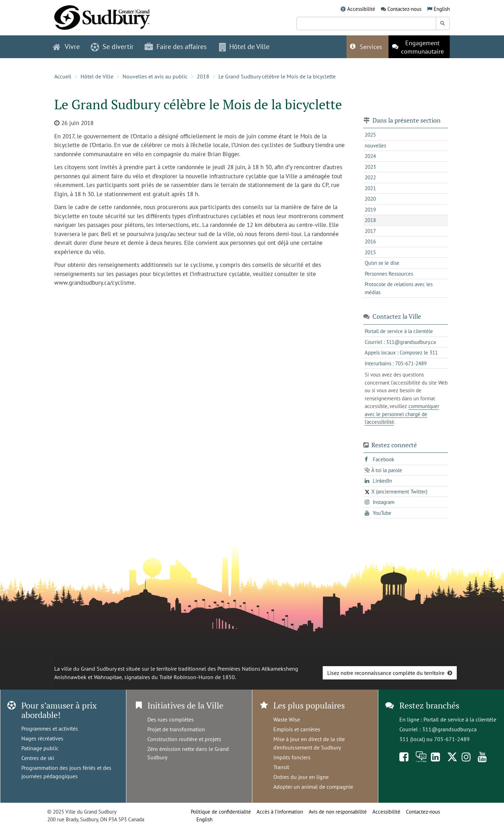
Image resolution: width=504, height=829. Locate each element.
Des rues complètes (171, 719)
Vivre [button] (66, 47)
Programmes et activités (50, 728)
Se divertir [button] (112, 47)
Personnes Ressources (389, 274)
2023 (370, 167)
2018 (203, 76)
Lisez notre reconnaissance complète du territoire (386, 673)
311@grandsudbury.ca (449, 729)
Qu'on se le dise (382, 263)
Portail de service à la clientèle (460, 719)
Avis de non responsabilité (338, 812)
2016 (370, 241)
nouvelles (375, 146)
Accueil (63, 76)
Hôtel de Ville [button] (244, 47)
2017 (370, 231)
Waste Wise (287, 719)
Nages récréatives (42, 738)
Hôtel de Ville (97, 76)
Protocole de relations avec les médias (399, 288)
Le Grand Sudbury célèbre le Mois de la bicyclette (278, 76)
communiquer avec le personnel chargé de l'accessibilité (402, 414)
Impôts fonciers (292, 757)
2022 (370, 177)
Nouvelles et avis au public (155, 76)
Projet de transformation (176, 729)
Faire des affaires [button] (176, 47)
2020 (370, 199)
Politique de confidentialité (221, 812)
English (442, 9)
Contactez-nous (404, 9)
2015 (370, 252)
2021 (370, 188)
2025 (370, 135)
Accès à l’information (280, 812)
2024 (370, 156)
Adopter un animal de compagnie (313, 787)
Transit (281, 767)
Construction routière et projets (184, 739)
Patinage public (40, 748)
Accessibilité (361, 9)
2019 (370, 210)
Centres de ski (38, 758)
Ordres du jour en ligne (301, 777)
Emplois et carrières (297, 729)
